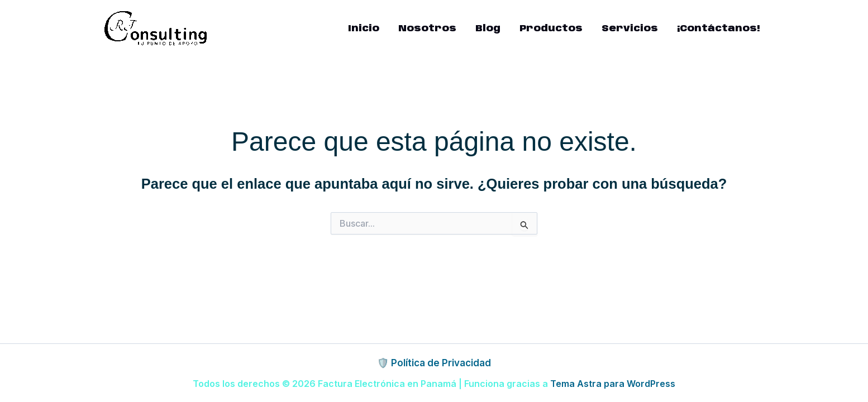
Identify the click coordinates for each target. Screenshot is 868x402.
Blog (488, 28)
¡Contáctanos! (718, 28)
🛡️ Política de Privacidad (434, 363)
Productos (551, 28)
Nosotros (427, 28)
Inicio (364, 28)
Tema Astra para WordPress (613, 384)
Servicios (630, 28)
